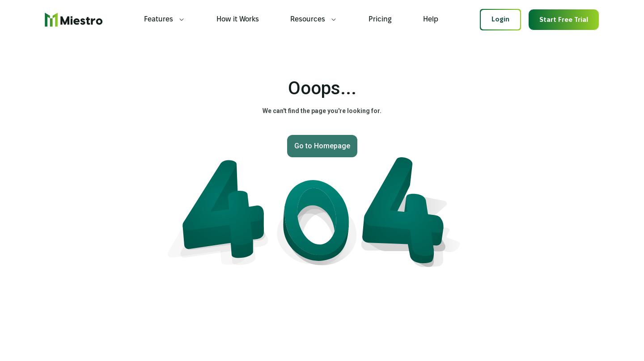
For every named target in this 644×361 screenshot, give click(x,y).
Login (500, 20)
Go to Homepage (322, 146)
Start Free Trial (564, 20)
